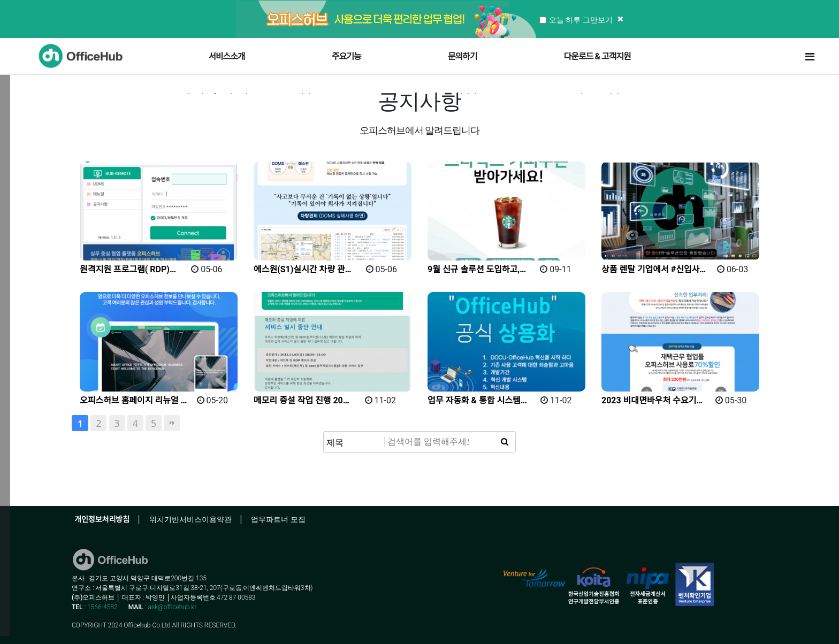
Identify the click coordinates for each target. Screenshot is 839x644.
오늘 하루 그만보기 (576, 20)
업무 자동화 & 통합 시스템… (477, 400)
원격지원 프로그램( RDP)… (128, 269)
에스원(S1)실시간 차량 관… (303, 269)
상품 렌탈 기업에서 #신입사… (654, 269)
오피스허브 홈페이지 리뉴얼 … (133, 400)
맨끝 (172, 423)
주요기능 (346, 56)
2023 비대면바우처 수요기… (652, 400)
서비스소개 (227, 56)
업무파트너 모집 (278, 519)
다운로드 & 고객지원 (597, 56)
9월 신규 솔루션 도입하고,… (477, 269)
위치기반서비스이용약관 (190, 519)
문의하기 (463, 56)
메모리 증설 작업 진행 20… (302, 400)
